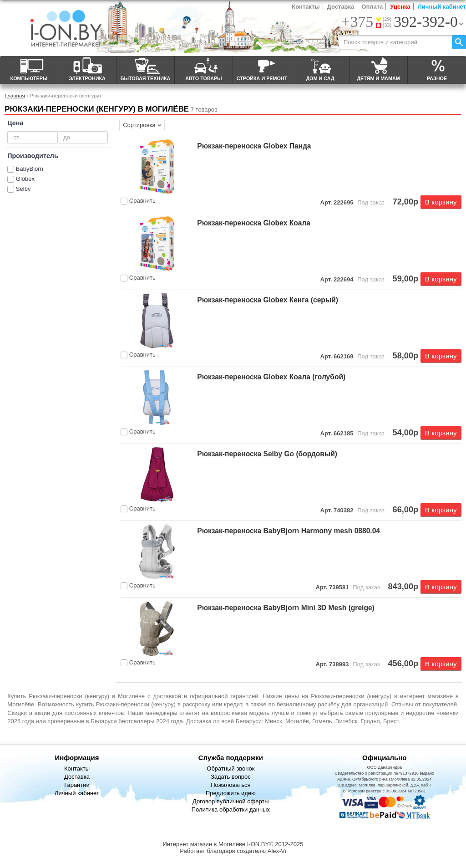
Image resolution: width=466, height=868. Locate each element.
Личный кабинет (442, 7)
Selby (23, 189)
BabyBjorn (30, 169)
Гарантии (77, 785)
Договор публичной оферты (231, 801)
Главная (15, 95)
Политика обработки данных (231, 809)
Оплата (372, 7)
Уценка (400, 7)
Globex (25, 179)
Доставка (341, 7)
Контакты (306, 7)
